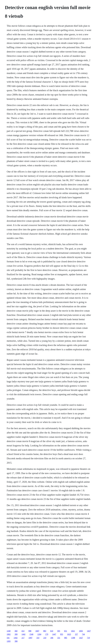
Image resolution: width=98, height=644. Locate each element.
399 (16, 634)
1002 (9, 634)
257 (76, 634)
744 (83, 634)
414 (23, 631)
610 (52, 631)
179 (47, 634)
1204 (39, 634)
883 (45, 631)
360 (16, 631)
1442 (23, 634)
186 (52, 638)
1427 (89, 631)
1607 (37, 631)
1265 (9, 641)
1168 (9, 631)
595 (59, 631)
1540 (31, 634)
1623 (69, 634)
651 (66, 631)
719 (88, 638)
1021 (73, 631)
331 (59, 638)
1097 (30, 638)
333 (38, 638)
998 (30, 631)
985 (66, 638)
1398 (73, 638)
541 (8, 638)
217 (23, 638)
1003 (81, 631)
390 (16, 641)
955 (62, 634)
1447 (54, 634)
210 (45, 638)
